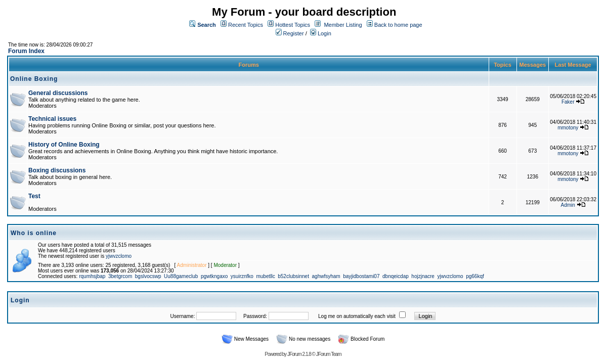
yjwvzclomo (119, 256)
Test (34, 196)
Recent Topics (246, 25)
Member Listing (343, 25)
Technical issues (52, 119)
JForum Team (329, 354)
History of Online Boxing (64, 145)
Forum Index (26, 51)
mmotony (568, 128)
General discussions (58, 93)
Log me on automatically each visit (357, 316)
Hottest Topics (293, 25)
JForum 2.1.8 (299, 354)
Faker (568, 102)
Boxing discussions (57, 170)
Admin (568, 205)
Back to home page (398, 25)
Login (321, 33)
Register (290, 33)
